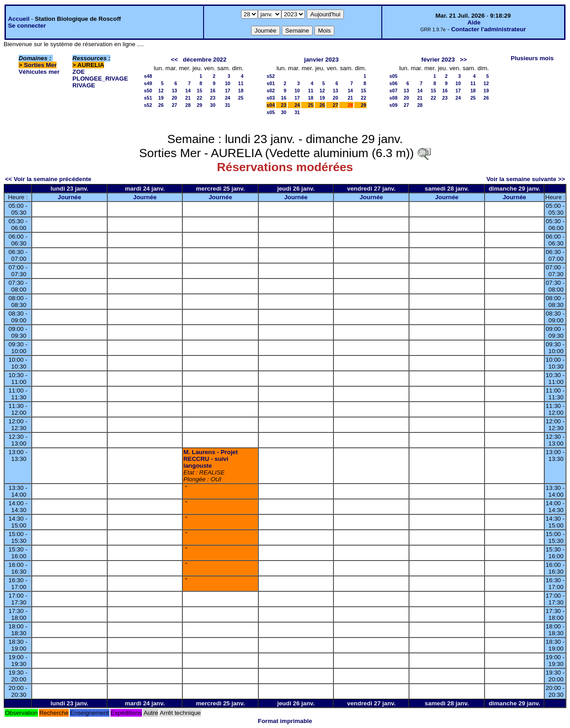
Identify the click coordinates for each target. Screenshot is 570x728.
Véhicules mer (39, 72)
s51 (148, 98)
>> (463, 60)
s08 (394, 98)
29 (199, 105)
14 (188, 91)
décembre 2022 (204, 60)
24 (228, 98)
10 (228, 83)
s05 (271, 112)
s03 (271, 98)
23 (213, 98)
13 (175, 91)
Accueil (19, 19)
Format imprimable (285, 721)
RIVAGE (84, 85)
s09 (394, 105)
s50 (148, 91)
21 (188, 98)
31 (228, 105)
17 (228, 91)
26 (161, 105)
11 (241, 83)
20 (175, 98)
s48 (148, 76)
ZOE (78, 72)
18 (241, 91)
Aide (474, 22)
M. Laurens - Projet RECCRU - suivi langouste (210, 459)
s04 (271, 105)
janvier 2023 (321, 60)
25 (241, 98)
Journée (70, 197)
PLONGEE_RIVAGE (100, 79)
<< (175, 60)
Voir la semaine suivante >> (526, 179)
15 (199, 91)
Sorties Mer (40, 65)
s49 (148, 83)
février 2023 (438, 60)
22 (199, 98)
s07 (394, 91)
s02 (271, 91)
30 (213, 105)
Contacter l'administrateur (488, 29)
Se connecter (27, 26)
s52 (148, 105)
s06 (394, 83)
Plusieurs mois (532, 58)
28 (188, 105)
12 (161, 91)
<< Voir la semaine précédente (48, 179)
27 (175, 105)
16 (213, 91)
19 (161, 98)
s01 (271, 83)
